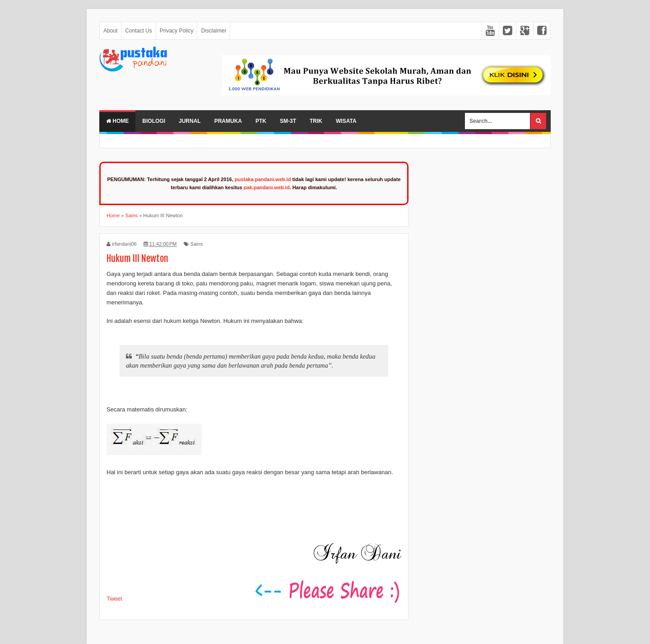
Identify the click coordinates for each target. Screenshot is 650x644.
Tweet (114, 599)
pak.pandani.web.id (267, 187)
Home (117, 121)
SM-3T (288, 121)
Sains (197, 244)
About (110, 31)
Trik (316, 121)
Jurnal (190, 121)
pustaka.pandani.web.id (263, 179)
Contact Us (138, 31)
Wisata (346, 121)
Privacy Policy (177, 31)
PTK (261, 121)
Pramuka (228, 121)
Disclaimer (214, 31)
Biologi (154, 121)
